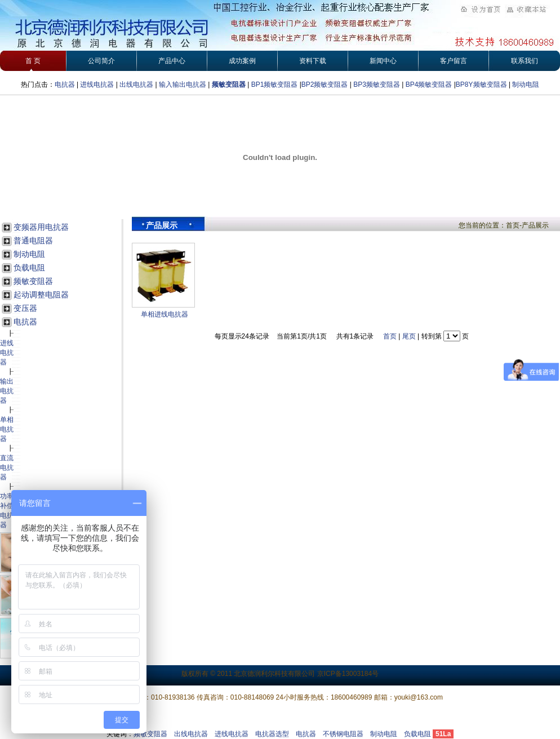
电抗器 (65, 84)
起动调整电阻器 (41, 295)
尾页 (409, 336)
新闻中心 (383, 61)
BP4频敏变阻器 (429, 84)
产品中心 (172, 61)
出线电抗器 (136, 84)
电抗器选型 (272, 734)
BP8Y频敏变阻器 (482, 84)
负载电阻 (29, 268)
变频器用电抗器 (41, 227)
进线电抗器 (97, 84)
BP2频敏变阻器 (325, 84)
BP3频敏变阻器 (376, 84)
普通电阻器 (33, 241)
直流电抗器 (7, 468)
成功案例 (242, 61)
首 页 (33, 61)
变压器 (25, 308)
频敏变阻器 (229, 84)
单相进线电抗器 (165, 314)
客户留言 (454, 61)
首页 (390, 336)
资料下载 (313, 61)
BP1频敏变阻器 (275, 84)
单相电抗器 (7, 429)
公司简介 (101, 61)
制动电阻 (526, 84)
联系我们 (525, 61)
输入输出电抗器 (183, 84)
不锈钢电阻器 (343, 734)
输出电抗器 (7, 391)
